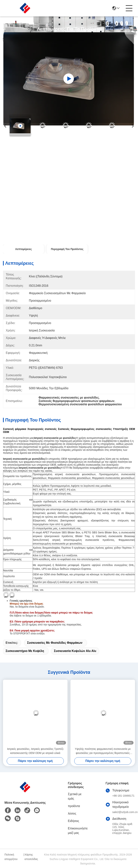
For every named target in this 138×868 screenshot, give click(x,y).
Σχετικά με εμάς (75, 796)
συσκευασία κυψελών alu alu (75, 651)
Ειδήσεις (73, 821)
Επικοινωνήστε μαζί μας (78, 831)
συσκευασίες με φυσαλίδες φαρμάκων (55, 643)
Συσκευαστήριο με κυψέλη (25, 651)
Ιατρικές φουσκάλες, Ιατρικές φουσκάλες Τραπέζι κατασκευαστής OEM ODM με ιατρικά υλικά (35, 751)
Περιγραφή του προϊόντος (67, 249)
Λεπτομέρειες (23, 249)
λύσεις (72, 813)
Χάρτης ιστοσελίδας (31, 857)
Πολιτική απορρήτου (11, 857)
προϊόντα (74, 806)
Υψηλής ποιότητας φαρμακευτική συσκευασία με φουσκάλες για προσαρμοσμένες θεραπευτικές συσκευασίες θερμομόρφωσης (103, 751)
